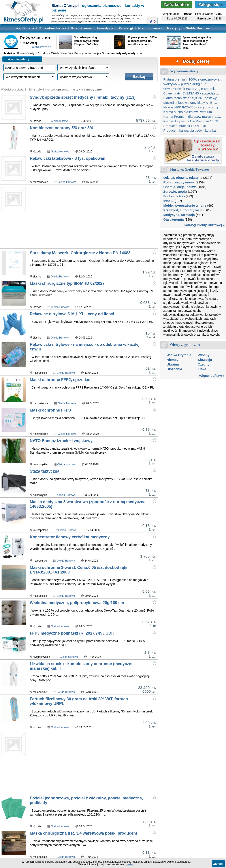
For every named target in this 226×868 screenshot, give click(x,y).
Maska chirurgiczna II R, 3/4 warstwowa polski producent (83, 833)
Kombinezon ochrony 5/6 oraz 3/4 (61, 128)
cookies (129, 864)
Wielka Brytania (179, 355)
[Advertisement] (93, 217)
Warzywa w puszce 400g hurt (185, 84)
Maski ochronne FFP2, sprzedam (61, 380)
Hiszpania (174, 369)
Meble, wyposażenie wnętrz (185, 205)
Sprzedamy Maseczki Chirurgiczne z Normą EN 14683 (80, 253)
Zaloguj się (210, 5)
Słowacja (205, 360)
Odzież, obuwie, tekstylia (183, 178)
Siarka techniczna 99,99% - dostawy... (191, 98)
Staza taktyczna (45, 471)
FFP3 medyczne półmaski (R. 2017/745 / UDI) (72, 633)
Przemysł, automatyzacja (183, 210)
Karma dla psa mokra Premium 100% (191, 121)
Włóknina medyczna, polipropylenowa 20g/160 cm (77, 603)
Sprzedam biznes (53, 28)
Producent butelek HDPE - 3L (185, 126)
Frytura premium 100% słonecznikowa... (193, 79)
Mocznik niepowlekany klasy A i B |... (190, 103)
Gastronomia (174, 219)
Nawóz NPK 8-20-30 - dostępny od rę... (192, 107)
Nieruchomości (150, 28)
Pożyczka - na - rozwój (35, 40)
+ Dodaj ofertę (193, 61)
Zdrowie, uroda (175, 191)
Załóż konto (176, 5)
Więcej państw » (212, 376)
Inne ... (169, 201)
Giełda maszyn (60, 121)
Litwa (202, 369)
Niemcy (172, 360)
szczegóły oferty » (42, 47)
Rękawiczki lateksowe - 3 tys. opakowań (68, 158)
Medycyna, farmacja (179, 215)
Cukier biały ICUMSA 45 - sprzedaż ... (191, 93)
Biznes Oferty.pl (27, 53)
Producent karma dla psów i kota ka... (191, 130)
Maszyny (174, 28)
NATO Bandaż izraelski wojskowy (61, 441)
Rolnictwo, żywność (179, 182)
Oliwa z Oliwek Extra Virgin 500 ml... (190, 89)
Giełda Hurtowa (198, 28)
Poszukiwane (82, 28)
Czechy (204, 364)
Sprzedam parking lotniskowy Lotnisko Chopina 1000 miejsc (87, 41)
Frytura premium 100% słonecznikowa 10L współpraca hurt (142, 41)
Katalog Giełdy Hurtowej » (204, 225)
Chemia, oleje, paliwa (180, 187)
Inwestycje (105, 28)
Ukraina (173, 364)
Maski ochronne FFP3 (50, 410)
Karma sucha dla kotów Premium (188, 112)
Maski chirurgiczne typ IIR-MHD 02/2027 (67, 283)
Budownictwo (174, 196)
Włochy (204, 355)
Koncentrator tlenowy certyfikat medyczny (70, 537)
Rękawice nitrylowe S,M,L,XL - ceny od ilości (72, 314)
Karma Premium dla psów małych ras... (192, 116)
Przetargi (126, 28)
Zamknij (219, 864)
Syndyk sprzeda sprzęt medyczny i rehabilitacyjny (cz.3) (83, 97)
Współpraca (25, 28)
